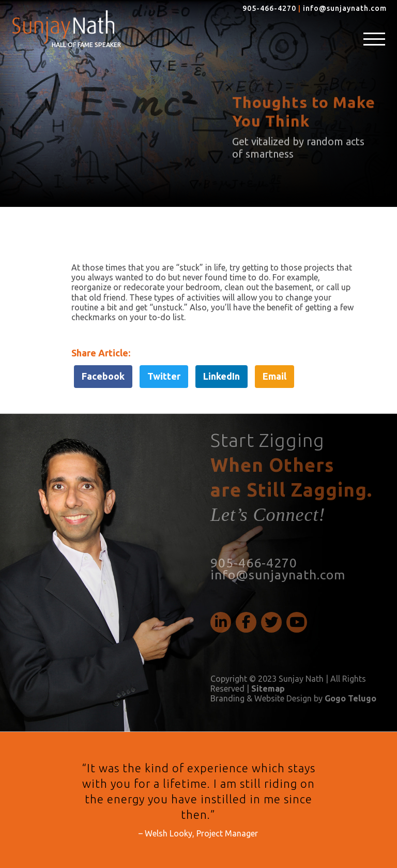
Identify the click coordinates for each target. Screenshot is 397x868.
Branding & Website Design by (293, 698)
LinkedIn (222, 376)
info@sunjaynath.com (345, 8)
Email (274, 376)
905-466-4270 (269, 8)
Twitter (164, 376)
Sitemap (268, 689)
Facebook (103, 376)
